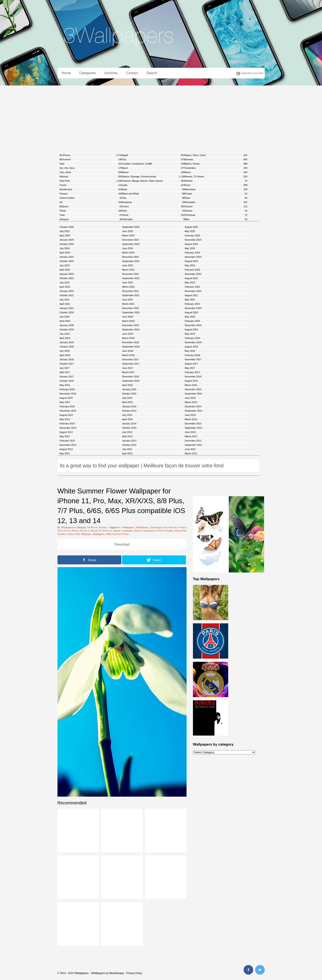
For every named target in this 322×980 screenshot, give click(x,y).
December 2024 (131, 240)
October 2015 (129, 394)
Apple (154, 155)
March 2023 (128, 270)
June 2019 (128, 334)
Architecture (91, 189)
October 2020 (67, 312)
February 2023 (193, 270)
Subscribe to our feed (252, 73)
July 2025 (65, 231)
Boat (154, 189)
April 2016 (128, 385)
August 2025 (191, 227)
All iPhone (91, 155)
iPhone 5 (107, 531)
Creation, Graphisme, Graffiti (154, 164)
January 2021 (67, 308)
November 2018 (193, 342)
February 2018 (193, 355)
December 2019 (131, 325)
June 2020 (128, 317)
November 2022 (193, 274)
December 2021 (131, 291)
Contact (132, 73)
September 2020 (131, 312)
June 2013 (190, 432)
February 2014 (67, 424)
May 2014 (65, 419)
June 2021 (128, 300)
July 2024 (65, 248)
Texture (216, 206)
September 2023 (131, 261)
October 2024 (67, 244)
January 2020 (67, 325)
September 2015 (193, 394)
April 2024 (65, 253)
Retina (71, 534)
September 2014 (193, 411)
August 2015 (66, 398)
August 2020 (191, 312)
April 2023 (65, 270)
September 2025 (131, 227)
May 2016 (65, 385)
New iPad (91, 181)
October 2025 (67, 227)
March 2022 (128, 287)
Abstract (91, 177)
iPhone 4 (85, 531)
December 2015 (193, 389)
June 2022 (128, 283)
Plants (91, 211)
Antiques (91, 219)
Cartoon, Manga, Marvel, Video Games (154, 181)
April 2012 (128, 453)
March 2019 (128, 338)
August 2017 (191, 364)
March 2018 (128, 355)
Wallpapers (99, 534)
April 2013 (128, 436)
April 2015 (128, 402)
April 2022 (65, 287)
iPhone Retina (182, 531)
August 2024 (191, 244)
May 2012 (65, 453)
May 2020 (190, 317)
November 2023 (193, 257)
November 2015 (68, 394)
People (216, 194)
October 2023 (67, 261)
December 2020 (131, 308)
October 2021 (67, 295)
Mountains (216, 189)
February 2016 (67, 389)
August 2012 (66, 449)
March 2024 (128, 253)
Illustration (216, 202)
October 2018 (67, 347)
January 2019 (67, 342)
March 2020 (128, 321)
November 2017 (193, 359)
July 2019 (65, 334)
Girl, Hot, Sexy (91, 168)
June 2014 (190, 415)
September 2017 (131, 364)
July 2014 (127, 415)
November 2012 (68, 445)
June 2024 (128, 248)
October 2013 (129, 428)
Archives (111, 73)
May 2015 (65, 402)
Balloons (91, 206)
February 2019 (193, 338)
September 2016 (131, 381)
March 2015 (191, 402)
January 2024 (67, 257)
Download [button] (122, 544)
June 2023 (128, 265)
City (154, 159)
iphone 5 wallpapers (145, 531)
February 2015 (67, 406)
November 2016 (193, 377)
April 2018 (65, 355)
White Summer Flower (117, 534)
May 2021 (190, 300)
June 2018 (128, 351)
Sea (154, 198)
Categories (87, 73)
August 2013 (66, 432)
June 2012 (190, 449)
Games (216, 211)
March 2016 (191, 385)
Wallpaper (86, 534)
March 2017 (128, 372)
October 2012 (129, 445)
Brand (154, 172)
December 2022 (131, 274)
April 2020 (65, 321)
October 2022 (67, 278)
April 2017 (65, 372)
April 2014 (128, 419)
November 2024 (193, 240)
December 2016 (131, 377)
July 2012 (127, 449)
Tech (154, 211)
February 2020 (193, 321)
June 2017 (128, 368)
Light (154, 185)
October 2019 (67, 330)
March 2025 (128, 235)
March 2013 (191, 436)
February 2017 (193, 372)
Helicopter (154, 219)
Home (66, 73)
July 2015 (127, 398)
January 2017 (67, 377)
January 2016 (129, 389)
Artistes (216, 181)
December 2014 (193, 406)
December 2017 (131, 359)
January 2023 (67, 274)
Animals (216, 159)
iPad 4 (67, 531)
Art (91, 202)
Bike (216, 219)
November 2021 (193, 291)
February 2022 (193, 287)
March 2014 (191, 419)
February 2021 (193, 304)
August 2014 (66, 415)
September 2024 (131, 244)
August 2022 (191, 278)
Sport (154, 168)
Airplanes (154, 202)
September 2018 (131, 347)
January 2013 (129, 441)
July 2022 (65, 283)
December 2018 (131, 342)
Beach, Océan (216, 164)
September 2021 (131, 295)
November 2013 (68, 428)
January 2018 (67, 359)
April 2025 (65, 235)
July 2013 (127, 432)
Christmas (216, 215)
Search (152, 73)
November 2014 (68, 411)
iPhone (75, 531)
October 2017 (67, 364)
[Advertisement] (161, 118)
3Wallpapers (67, 527)
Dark (91, 164)
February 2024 (193, 253)
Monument (91, 159)
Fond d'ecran (170, 527)
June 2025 (128, 231)
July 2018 (65, 351)
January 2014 (129, 424)
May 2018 (190, 351)
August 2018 (191, 347)
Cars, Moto (91, 172)
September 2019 (131, 330)
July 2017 (65, 368)
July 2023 (65, 265)
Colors (154, 206)
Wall (77, 534)
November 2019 (193, 325)
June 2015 (190, 398)
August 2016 (191, 381)
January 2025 (67, 240)
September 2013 (193, 428)
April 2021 (65, 304)
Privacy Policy (134, 973)
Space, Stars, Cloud (216, 155)
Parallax (62, 534)
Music (216, 172)
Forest (91, 185)
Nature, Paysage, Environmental (154, 177)
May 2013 (65, 436)
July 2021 (65, 300)
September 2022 (131, 278)
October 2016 (67, 381)
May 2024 (190, 248)
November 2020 (193, 308)
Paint (216, 198)
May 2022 (190, 283)
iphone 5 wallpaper (123, 531)
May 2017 (190, 368)
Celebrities (216, 168)
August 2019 (191, 330)
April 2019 (65, 338)
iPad (60, 531)
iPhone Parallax (165, 531)
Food (216, 185)
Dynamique (156, 527)
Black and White (154, 194)
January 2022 (67, 291)
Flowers (91, 194)
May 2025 (190, 231)
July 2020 (65, 317)
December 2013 (193, 424)
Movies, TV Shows (216, 177)
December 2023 (131, 257)
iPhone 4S (96, 531)
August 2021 (191, 295)
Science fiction (91, 198)
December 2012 (193, 441)
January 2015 (129, 406)
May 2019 (190, 334)
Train (91, 215)
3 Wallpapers (128, 527)
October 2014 (129, 411)
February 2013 (67, 441)
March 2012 (191, 453)
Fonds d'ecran (186, 527)
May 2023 (190, 265)
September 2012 (193, 445)
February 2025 (193, 235)
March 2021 (128, 304)
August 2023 (191, 261)
